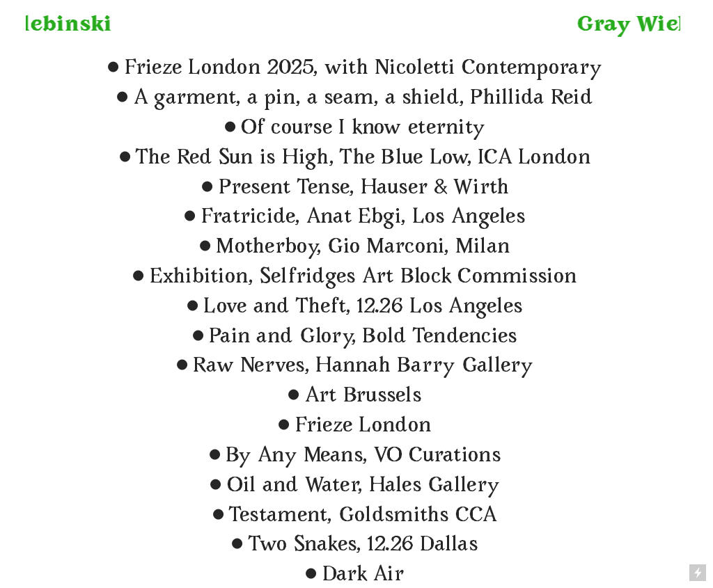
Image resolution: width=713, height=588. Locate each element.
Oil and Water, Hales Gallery (363, 487)
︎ (122, 99)
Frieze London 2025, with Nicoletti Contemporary (352, 69)
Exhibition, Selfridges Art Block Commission (352, 278)
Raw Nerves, (240, 367)
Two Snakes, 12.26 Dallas (363, 546)
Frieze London (363, 427)
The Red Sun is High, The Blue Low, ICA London (363, 159)
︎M (214, 248)
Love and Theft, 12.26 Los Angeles (352, 308)
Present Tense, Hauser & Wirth (364, 189)
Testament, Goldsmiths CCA (352, 517)
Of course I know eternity (363, 129)
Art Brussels (352, 397)
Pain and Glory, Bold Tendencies (352, 338)
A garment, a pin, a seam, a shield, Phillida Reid (363, 99)
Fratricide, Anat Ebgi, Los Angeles (352, 218)
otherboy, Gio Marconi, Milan (373, 248)
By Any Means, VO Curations (352, 457)
